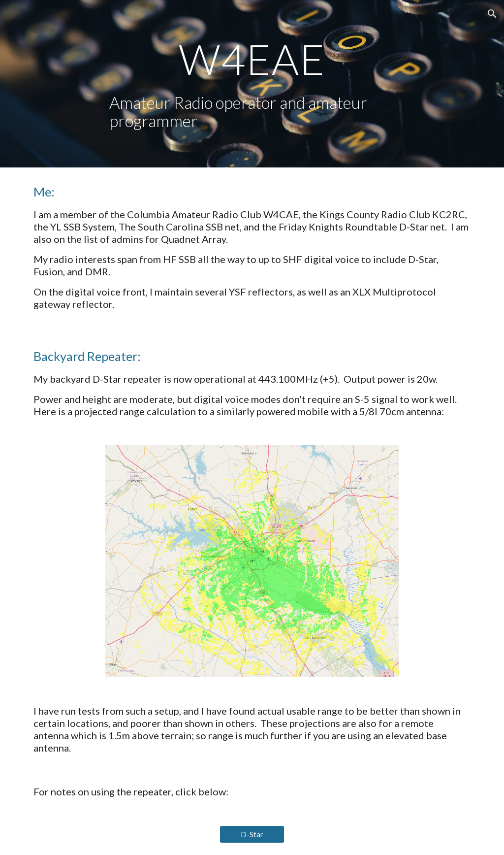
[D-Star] (252, 834)
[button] (492, 14)
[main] (252, 59)
